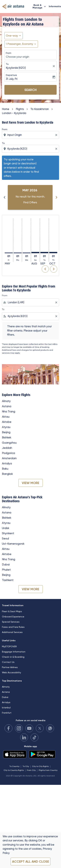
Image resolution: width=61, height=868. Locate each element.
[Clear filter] (56, 302)
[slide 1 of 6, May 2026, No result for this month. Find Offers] (30, 197)
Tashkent (8, 580)
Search (30, 90)
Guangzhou (9, 443)
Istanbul (6, 708)
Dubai (6, 564)
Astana (7, 406)
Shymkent (8, 533)
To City (26, 766)
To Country (14, 766)
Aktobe (7, 422)
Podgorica (8, 453)
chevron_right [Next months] (56, 197)
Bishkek (7, 437)
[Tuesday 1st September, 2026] (44, 253)
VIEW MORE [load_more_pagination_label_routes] (30, 483)
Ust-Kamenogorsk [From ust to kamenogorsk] (13, 544)
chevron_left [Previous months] (5, 197)
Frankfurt (7, 713)
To (7, 64)
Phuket (6, 570)
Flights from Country (48, 770)
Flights (20, 109)
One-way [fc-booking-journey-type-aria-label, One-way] (12, 36)
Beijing (6, 432)
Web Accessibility (11, 672)
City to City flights (40, 766)
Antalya (7, 463)
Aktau (6, 417)
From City (31, 770)
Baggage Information (14, 652)
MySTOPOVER (9, 646)
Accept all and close (30, 862)
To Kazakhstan (40, 109)
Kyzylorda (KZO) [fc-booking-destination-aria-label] (16, 68)
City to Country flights (14, 770)
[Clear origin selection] (57, 135)
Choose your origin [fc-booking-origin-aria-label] (17, 57)
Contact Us (8, 662)
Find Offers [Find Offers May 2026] (30, 202)
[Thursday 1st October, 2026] (53, 253)
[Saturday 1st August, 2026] (35, 253)
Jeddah (7, 448)
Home (6, 109)
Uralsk (6, 528)
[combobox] (31, 135)
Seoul (5, 538)
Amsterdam (9, 458)
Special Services (11, 622)
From (9, 53)
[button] (21, 44)
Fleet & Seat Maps (12, 611)
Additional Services (12, 632)
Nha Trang (9, 411)
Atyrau (6, 427)
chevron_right (54, 269)
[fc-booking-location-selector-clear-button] (54, 66)
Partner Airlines (10, 667)
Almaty (6, 401)
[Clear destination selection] (57, 149)
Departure (11, 75)
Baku (5, 469)
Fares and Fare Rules (13, 627)
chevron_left (45, 269)
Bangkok (7, 474)
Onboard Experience (13, 617)
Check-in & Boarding (13, 657)
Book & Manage (40, 6)
